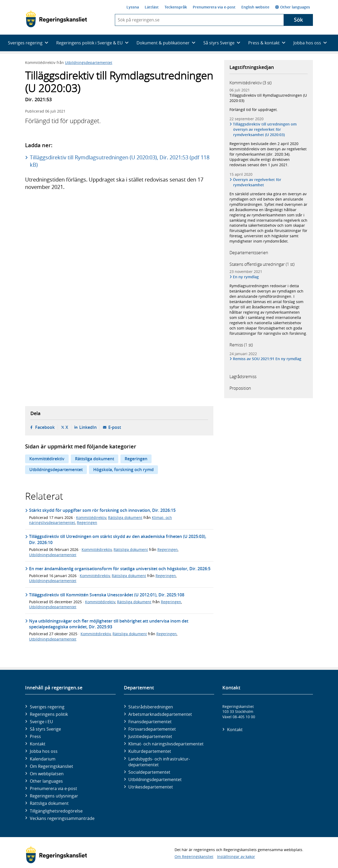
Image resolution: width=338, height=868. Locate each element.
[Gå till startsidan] (56, 19)
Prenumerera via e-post (214, 7)
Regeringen (136, 459)
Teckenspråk (176, 7)
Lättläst (152, 7)
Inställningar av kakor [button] (236, 857)
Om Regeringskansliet (51, 766)
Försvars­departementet (152, 729)
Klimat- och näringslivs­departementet (166, 744)
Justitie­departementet (150, 736)
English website (255, 7)
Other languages (293, 7)
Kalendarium (43, 759)
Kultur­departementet (150, 751)
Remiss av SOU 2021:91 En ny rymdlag (267, 359)
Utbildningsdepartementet (89, 62)
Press (35, 736)
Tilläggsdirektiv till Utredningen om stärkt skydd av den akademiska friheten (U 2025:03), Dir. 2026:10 (118, 539)
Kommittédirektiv (47, 459)
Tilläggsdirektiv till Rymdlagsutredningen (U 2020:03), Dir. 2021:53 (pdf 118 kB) (120, 161)
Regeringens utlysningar (54, 796)
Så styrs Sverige (45, 729)
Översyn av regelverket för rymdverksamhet (257, 182)
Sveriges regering (47, 707)
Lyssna (133, 7)
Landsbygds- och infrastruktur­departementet (159, 762)
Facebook (45, 427)
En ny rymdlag (246, 277)
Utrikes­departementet (151, 787)
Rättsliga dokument (95, 459)
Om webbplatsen (47, 774)
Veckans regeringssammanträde (62, 818)
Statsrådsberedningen (151, 707)
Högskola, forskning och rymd (123, 470)
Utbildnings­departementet (155, 779)
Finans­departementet (150, 722)
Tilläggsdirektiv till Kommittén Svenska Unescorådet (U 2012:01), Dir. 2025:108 (107, 595)
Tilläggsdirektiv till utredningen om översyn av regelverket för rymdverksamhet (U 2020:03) (265, 129)
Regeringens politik (49, 714)
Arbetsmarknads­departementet (160, 714)
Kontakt (38, 744)
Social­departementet (149, 772)
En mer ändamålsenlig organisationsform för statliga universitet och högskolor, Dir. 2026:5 (120, 569)
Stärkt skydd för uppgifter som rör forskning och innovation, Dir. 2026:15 (102, 510)
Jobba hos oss (44, 751)
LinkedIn (88, 427)
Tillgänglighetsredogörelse (56, 811)
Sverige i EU (41, 722)
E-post (115, 427)
